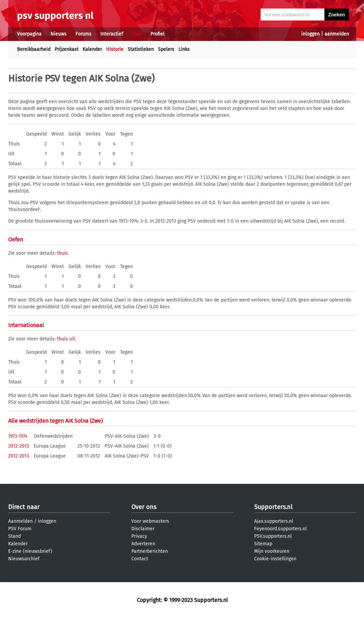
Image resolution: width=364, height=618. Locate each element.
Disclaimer (143, 529)
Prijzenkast (67, 49)
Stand (14, 536)
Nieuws (59, 34)
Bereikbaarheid (34, 49)
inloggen (310, 34)
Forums (83, 34)
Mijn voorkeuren (272, 551)
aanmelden (337, 34)
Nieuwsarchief (24, 559)
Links (184, 49)
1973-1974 (18, 436)
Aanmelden (20, 521)
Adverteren (143, 544)
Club (137, 34)
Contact (140, 559)
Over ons (144, 507)
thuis (62, 253)
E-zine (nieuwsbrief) (30, 551)
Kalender (92, 49)
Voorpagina (29, 34)
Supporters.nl (273, 507)
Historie (115, 49)
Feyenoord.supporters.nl (280, 529)
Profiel (157, 34)
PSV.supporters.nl (273, 536)
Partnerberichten (150, 551)
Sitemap (263, 544)
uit (72, 339)
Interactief (112, 34)
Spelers (166, 49)
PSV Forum (20, 529)
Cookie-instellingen (275, 559)
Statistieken (141, 49)
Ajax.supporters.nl (274, 521)
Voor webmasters (150, 521)
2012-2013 (19, 446)
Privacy (139, 536)
